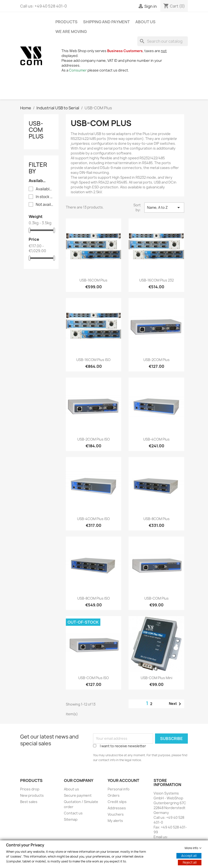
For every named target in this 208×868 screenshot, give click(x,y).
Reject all (190, 862)
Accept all (189, 855)
